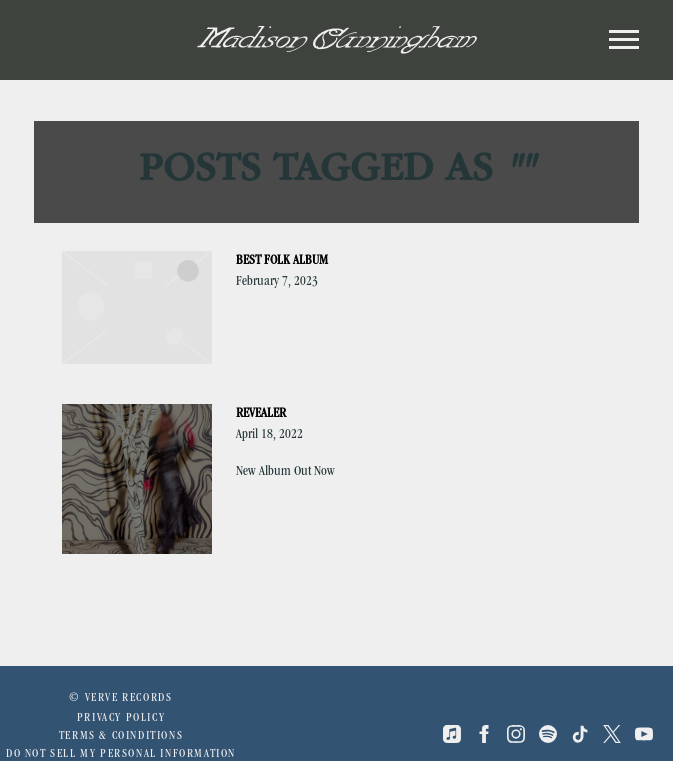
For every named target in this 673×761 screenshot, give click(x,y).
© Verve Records (120, 699)
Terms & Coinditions (121, 737)
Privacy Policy (121, 719)
